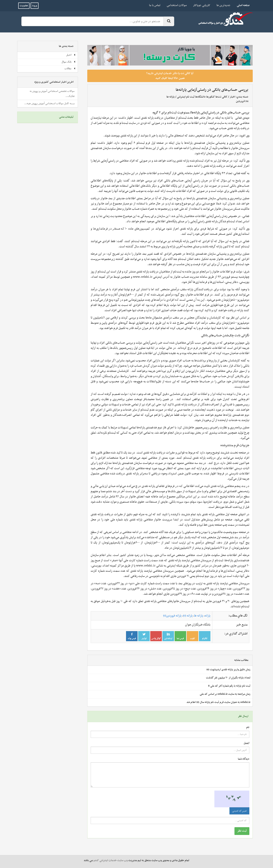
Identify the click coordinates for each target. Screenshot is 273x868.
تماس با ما (155, 5)
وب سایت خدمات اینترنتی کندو (111, 860)
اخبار (232, 97)
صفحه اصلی (242, 5)
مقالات (70, 69)
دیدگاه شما (244, 759)
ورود (35, 6)
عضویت (24, 6)
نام (248, 727)
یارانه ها (171, 97)
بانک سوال (69, 62)
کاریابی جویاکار (202, 5)
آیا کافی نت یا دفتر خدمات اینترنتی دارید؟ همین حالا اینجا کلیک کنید (170, 76)
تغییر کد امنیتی (239, 811)
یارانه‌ (207, 616)
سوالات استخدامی (177, 5)
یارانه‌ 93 (188, 616)
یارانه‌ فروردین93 (172, 616)
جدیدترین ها (223, 5)
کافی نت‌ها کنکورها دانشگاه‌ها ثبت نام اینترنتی (202, 97)
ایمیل (247, 743)
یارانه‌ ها (199, 616)
